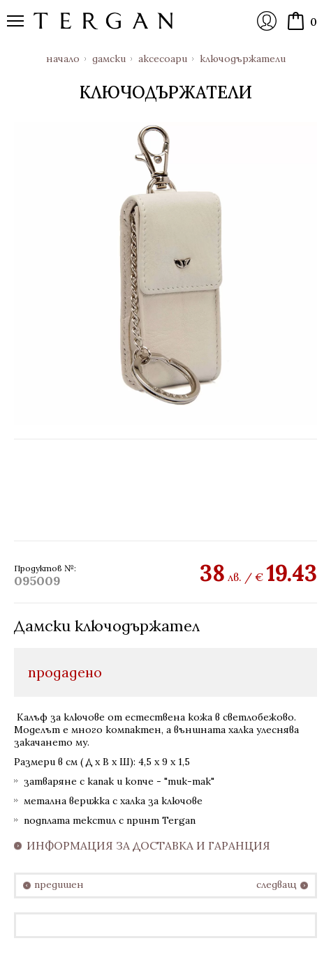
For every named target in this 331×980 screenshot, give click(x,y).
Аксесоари (163, 59)
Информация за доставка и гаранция (148, 846)
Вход (267, 21)
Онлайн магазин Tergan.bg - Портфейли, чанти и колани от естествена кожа (103, 21)
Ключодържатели (243, 59)
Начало (63, 59)
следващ (277, 885)
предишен (59, 885)
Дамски (109, 59)
